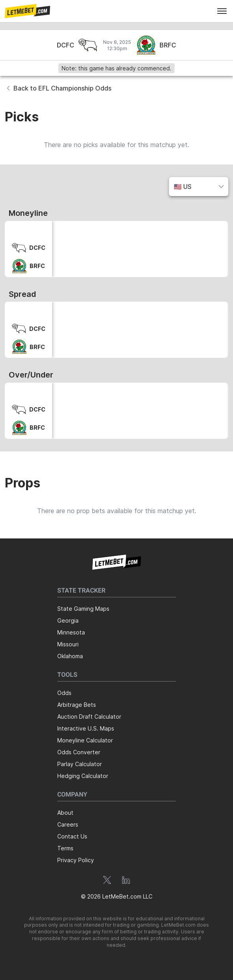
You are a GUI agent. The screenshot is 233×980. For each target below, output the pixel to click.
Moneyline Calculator (85, 740)
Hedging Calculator (83, 776)
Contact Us (72, 836)
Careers (68, 824)
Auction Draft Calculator (89, 717)
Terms (65, 848)
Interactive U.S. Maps (86, 728)
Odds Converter (79, 752)
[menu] (222, 11)
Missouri (68, 644)
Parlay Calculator (80, 764)
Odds (64, 693)
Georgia (68, 620)
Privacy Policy (76, 860)
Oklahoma (70, 656)
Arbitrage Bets (77, 705)
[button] (27, 11)
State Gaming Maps (83, 609)
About (65, 813)
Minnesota (71, 632)
